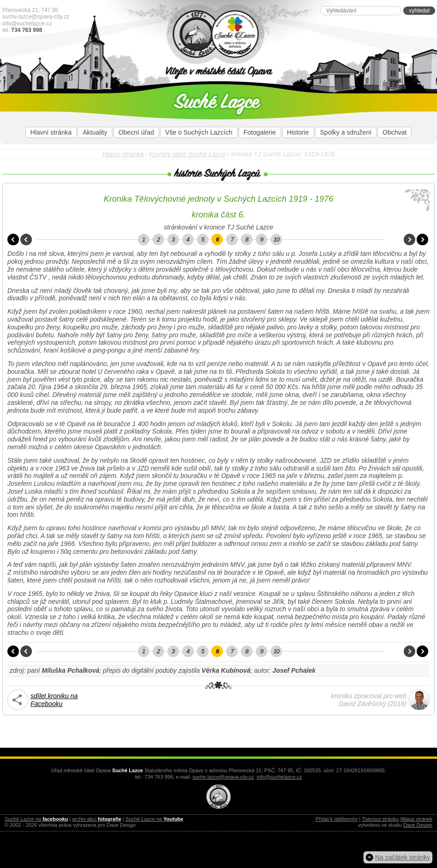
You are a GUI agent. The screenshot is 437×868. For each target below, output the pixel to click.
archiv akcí (97, 819)
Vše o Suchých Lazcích (199, 132)
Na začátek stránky (403, 857)
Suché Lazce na (36, 819)
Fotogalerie (260, 132)
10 (276, 239)
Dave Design (418, 825)
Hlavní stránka (51, 132)
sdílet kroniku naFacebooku (54, 700)
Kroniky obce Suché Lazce (187, 154)
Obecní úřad (136, 132)
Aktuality (95, 132)
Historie (298, 132)
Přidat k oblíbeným (336, 819)
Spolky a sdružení (346, 132)
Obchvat (394, 132)
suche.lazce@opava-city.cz (36, 17)
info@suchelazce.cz (27, 24)
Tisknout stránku (380, 819)
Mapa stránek (417, 819)
